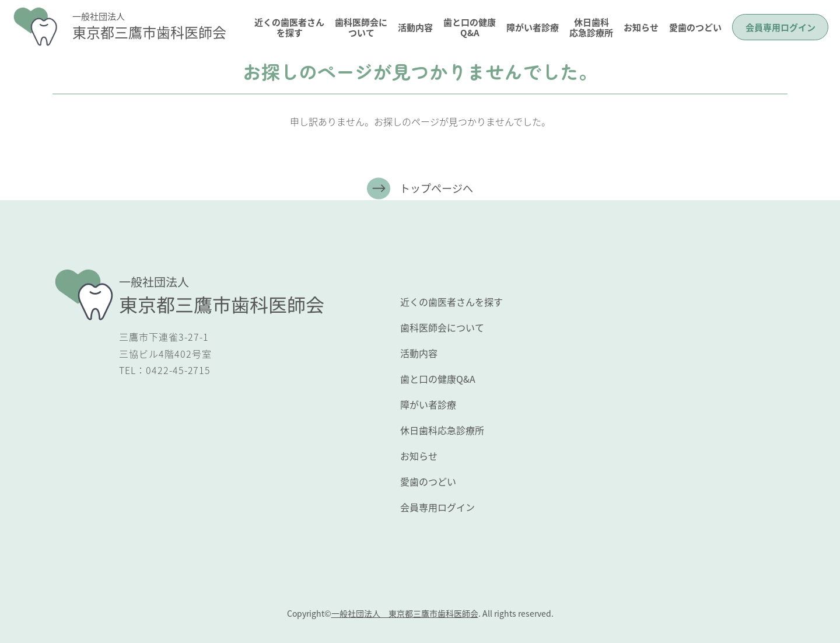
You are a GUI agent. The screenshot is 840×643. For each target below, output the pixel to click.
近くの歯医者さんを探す (289, 27)
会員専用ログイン (780, 27)
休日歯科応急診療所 (591, 27)
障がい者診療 (533, 27)
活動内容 (415, 27)
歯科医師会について (361, 27)
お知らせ (641, 27)
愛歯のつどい (695, 27)
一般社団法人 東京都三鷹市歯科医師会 (405, 613)
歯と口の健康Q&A (470, 27)
